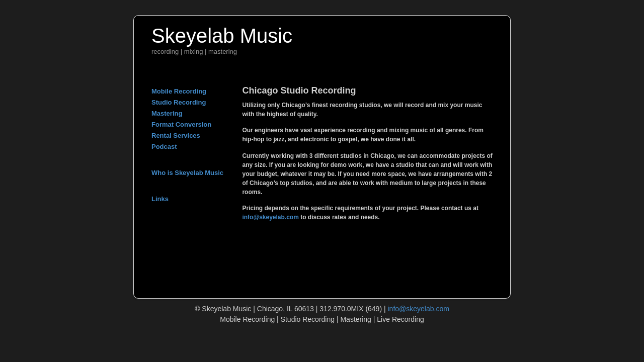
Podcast (164, 147)
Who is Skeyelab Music (187, 173)
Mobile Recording (179, 91)
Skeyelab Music (222, 36)
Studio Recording (179, 102)
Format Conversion (181, 124)
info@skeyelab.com (270, 217)
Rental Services (176, 135)
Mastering (167, 113)
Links (160, 199)
